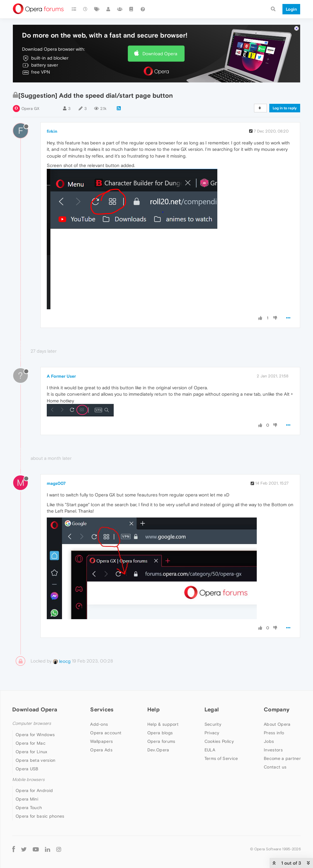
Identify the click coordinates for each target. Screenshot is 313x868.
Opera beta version (35, 760)
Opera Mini (27, 799)
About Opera (277, 724)
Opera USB (27, 769)
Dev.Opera (158, 750)
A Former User (61, 376)
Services (102, 709)
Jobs (269, 741)
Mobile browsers (28, 780)
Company (277, 709)
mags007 (56, 483)
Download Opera (160, 54)
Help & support (163, 724)
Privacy (212, 733)
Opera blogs (160, 733)
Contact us (275, 767)
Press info (274, 733)
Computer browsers (32, 723)
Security (213, 724)
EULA (210, 750)
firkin (52, 131)
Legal (212, 709)
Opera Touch (29, 808)
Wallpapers (101, 741)
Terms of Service (221, 758)
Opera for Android (34, 790)
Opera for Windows (35, 735)
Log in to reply (285, 108)
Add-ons (99, 724)
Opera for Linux (31, 752)
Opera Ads (101, 750)
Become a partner (282, 758)
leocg (62, 661)
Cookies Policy (219, 741)
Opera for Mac (31, 743)
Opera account (106, 733)
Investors (273, 750)
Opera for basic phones (40, 816)
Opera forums (161, 741)
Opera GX (30, 109)
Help (153, 709)
